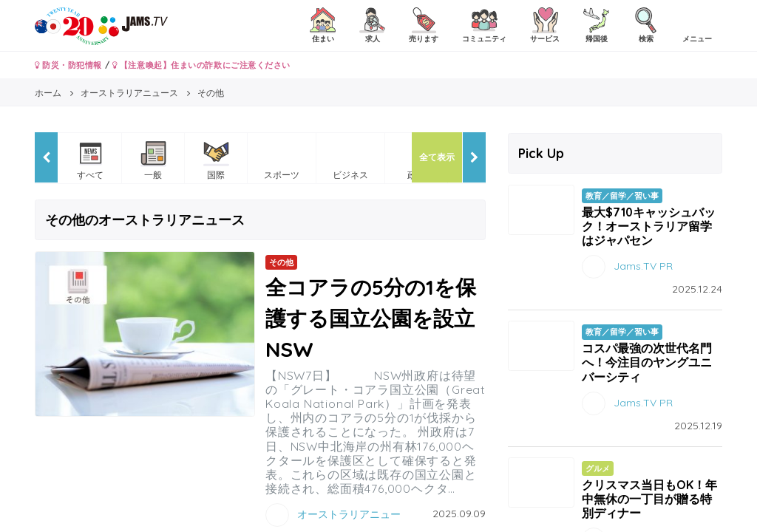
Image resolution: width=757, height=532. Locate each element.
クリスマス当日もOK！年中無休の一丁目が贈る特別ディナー (649, 499)
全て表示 (437, 157)
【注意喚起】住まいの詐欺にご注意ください (201, 65)
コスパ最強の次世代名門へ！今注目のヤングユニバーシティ (647, 362)
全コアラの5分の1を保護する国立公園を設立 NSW (380, 318)
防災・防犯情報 (68, 65)
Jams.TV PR (643, 266)
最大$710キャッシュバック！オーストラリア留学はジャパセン (649, 226)
